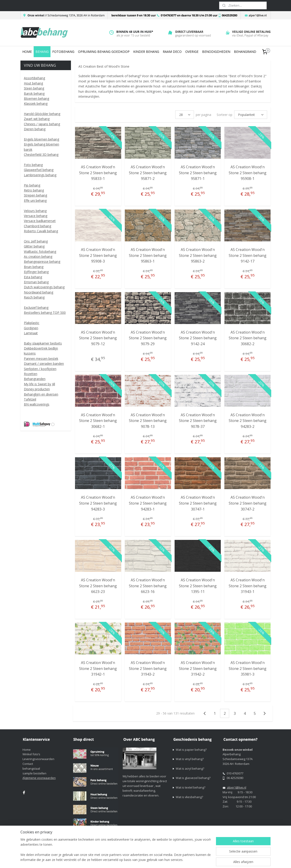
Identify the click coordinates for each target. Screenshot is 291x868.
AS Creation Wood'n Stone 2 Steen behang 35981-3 (247, 668)
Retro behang (34, 190)
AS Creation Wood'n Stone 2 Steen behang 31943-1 (247, 586)
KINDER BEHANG (146, 52)
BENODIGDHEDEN (216, 52)
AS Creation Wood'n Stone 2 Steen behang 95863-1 (148, 255)
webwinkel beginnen (198, 860)
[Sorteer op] (251, 115)
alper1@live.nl (237, 787)
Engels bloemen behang (41, 139)
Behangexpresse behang (42, 262)
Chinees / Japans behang (42, 124)
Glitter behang (34, 246)
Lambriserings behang (40, 175)
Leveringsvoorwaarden (38, 759)
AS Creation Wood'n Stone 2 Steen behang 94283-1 (148, 503)
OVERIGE (192, 52)
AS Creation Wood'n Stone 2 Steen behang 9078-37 (198, 421)
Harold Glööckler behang (42, 114)
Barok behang (34, 93)
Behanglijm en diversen (41, 394)
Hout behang (33, 83)
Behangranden (35, 379)
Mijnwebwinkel (237, 860)
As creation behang (38, 257)
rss (180, 860)
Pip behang (32, 185)
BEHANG (42, 52)
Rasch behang (34, 297)
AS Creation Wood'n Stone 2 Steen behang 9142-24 (198, 338)
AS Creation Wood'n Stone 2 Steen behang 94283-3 (98, 503)
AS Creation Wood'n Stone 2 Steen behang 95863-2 (198, 255)
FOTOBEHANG (63, 52)
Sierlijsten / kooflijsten (40, 369)
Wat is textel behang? (191, 787)
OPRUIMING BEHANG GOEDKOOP (104, 52)
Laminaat (31, 333)
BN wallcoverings (37, 404)
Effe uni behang (35, 200)
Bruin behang (34, 267)
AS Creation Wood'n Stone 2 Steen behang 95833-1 (98, 173)
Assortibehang (34, 78)
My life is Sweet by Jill (39, 384)
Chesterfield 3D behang (41, 154)
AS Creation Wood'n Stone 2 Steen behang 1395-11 (198, 586)
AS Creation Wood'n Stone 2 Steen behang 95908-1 (247, 173)
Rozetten (31, 374)
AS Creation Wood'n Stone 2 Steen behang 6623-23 (98, 586)
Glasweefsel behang (39, 170)
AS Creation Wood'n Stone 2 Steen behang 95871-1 (198, 173)
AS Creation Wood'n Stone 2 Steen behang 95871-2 (148, 173)
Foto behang (33, 165)
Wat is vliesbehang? (189, 797)
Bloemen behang (36, 98)
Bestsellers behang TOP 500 (45, 313)
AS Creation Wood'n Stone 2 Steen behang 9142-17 (247, 255)
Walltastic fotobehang (40, 251)
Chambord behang (38, 226)
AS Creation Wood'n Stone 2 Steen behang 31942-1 (98, 668)
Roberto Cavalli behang (41, 231)
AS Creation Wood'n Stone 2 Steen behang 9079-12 (98, 338)
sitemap (171, 860)
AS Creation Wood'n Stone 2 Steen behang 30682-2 (247, 338)
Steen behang (34, 88)
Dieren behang (35, 129)
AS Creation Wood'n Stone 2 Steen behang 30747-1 (198, 503)
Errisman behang (36, 282)
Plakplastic (32, 323)
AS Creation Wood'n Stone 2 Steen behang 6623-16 (148, 586)
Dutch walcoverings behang (44, 287)
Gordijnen (31, 328)
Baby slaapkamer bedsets (43, 343)
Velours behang (35, 211)
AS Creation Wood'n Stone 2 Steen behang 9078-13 (148, 421)
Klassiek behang (36, 103)
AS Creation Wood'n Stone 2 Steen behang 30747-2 (247, 503)
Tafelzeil (30, 399)
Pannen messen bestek (41, 359)
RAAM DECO (172, 52)
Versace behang (36, 216)
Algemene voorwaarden (39, 778)
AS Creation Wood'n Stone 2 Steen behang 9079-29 (148, 338)
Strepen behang (35, 195)
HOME (27, 52)
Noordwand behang (39, 292)
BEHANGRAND (245, 52)
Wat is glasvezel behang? (193, 778)
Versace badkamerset (40, 221)
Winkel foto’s (31, 754)
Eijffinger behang (36, 272)
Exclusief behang (36, 308)
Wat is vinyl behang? (190, 759)
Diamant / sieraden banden (44, 364)
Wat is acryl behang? (190, 768)
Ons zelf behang (36, 241)
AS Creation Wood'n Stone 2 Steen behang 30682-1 (98, 421)
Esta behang (33, 277)
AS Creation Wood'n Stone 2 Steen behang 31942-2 (198, 668)
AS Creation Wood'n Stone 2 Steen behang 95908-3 (98, 255)
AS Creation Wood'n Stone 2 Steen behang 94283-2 (247, 421)
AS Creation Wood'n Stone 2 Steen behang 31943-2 (148, 668)
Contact (28, 764)
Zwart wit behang (37, 119)
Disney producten (37, 389)
